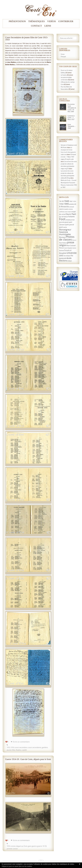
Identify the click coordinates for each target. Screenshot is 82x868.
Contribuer (66, 21)
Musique (62, 237)
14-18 (61, 201)
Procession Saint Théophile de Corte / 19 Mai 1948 (72, 108)
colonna (71, 209)
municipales (65, 234)
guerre (34, 846)
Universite (72, 253)
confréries (62, 212)
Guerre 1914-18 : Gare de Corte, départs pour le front (28, 759)
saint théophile (68, 248)
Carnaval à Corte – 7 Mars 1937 (71, 118)
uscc (61, 255)
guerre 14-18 (42, 846)
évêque (70, 261)
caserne (61, 209)
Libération (62, 225)
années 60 (73, 204)
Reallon (19, 750)
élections (63, 261)
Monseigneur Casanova (65, 231)
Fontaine (71, 217)
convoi (13, 846)
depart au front (22, 846)
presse (71, 242)
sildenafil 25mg (65, 178)
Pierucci (74, 240)
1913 (8, 747)
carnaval (71, 207)
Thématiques (37, 21)
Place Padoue (63, 243)
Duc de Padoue (63, 217)
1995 (66, 204)
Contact (36, 26)
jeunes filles (11, 750)
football (68, 220)
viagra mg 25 (65, 169)
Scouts (67, 250)
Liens (48, 26)
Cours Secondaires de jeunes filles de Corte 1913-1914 (27, 39)
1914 (12, 747)
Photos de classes (67, 238)
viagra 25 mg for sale (67, 159)
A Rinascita (64, 206)
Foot (62, 219)
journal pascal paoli (66, 222)
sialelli (24, 750)
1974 (75, 201)
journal (72, 220)
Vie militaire (67, 256)
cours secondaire (21, 747)
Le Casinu (64, 75)
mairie (65, 227)
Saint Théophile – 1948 (71, 126)
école (69, 258)
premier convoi (12, 849)
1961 (71, 201)
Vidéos (52, 21)
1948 (66, 201)
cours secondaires (35, 747)
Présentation (17, 21)
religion (63, 245)
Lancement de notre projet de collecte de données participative (69, 164)
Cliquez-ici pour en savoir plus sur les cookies (17, 866)
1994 (61, 204)
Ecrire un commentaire (21, 742)
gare (30, 846)
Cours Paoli (71, 214)
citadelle (66, 209)
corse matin (68, 212)
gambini (45, 747)
